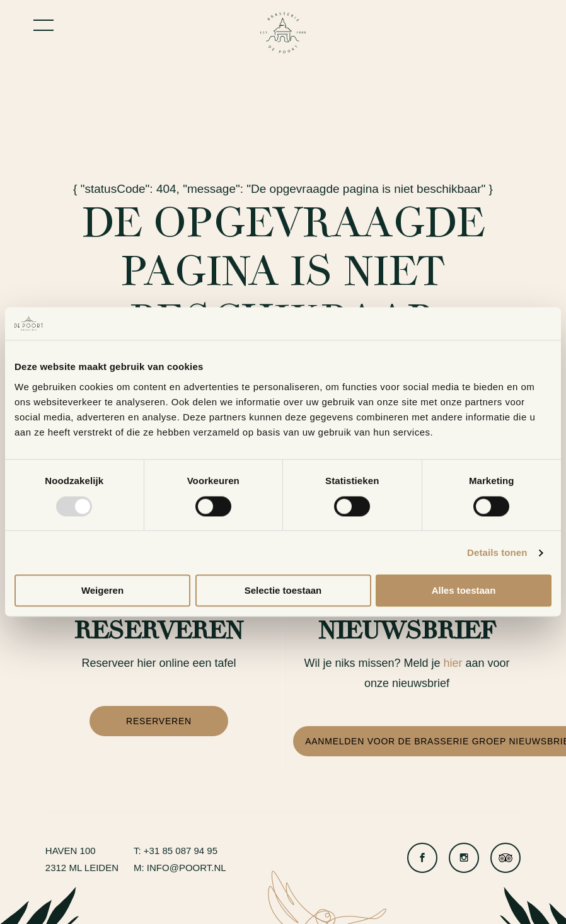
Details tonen (497, 552)
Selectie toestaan (283, 591)
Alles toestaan (464, 591)
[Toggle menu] (43, 25)
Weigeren (102, 591)
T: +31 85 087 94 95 (176, 851)
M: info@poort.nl (180, 868)
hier (453, 663)
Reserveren (159, 721)
